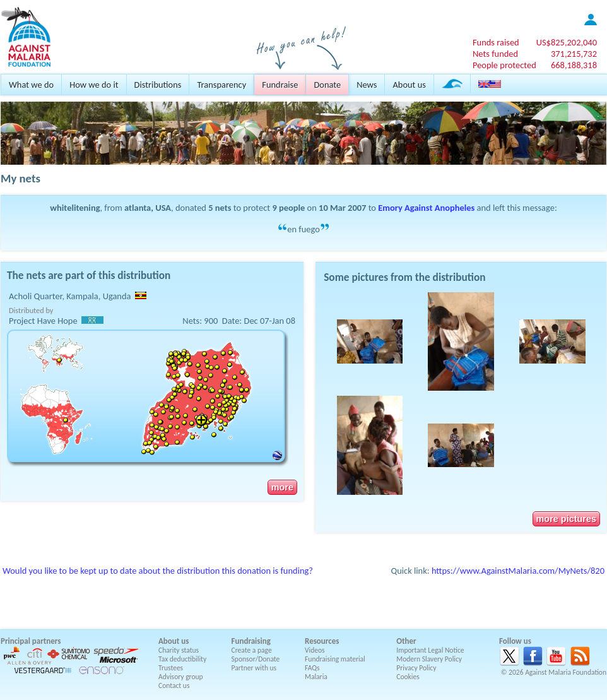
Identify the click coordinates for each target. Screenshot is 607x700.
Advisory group (181, 677)
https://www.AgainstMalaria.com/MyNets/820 (518, 571)
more (282, 487)
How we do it (94, 85)
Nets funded (495, 54)
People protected (504, 65)
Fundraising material (335, 659)
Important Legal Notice (430, 650)
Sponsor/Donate (256, 659)
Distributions (158, 85)
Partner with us (254, 668)
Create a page (252, 650)
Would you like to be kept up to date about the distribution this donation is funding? (158, 571)
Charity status (179, 650)
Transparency (221, 85)
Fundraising (251, 641)
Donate (327, 85)
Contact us (174, 685)
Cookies (408, 677)
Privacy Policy (416, 668)
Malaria (316, 677)
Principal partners (31, 641)
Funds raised (496, 42)
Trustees (171, 668)
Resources (322, 641)
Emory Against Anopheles (426, 208)
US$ (567, 42)
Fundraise (280, 85)
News (367, 85)
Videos (315, 650)
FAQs (312, 668)
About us (409, 85)
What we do (31, 85)
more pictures (566, 519)
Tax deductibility (182, 659)
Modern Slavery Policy (429, 659)
